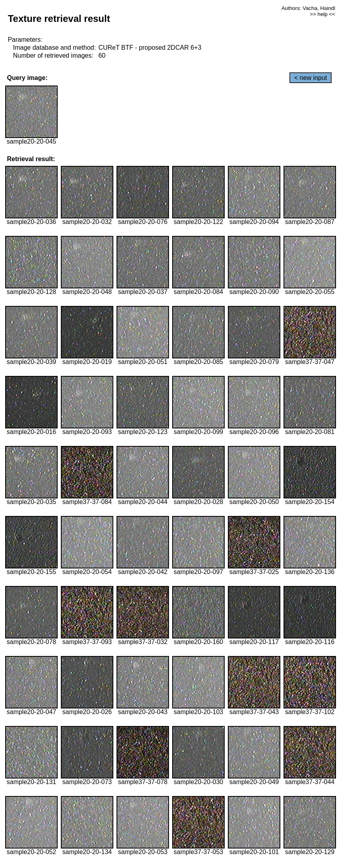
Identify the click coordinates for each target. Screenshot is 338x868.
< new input (311, 78)
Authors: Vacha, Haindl (308, 8)
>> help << (322, 14)
